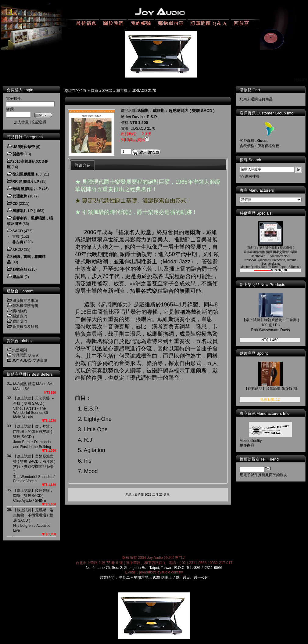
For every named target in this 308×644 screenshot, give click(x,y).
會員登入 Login (20, 90)
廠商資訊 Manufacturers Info (265, 413)
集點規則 (20, 350)
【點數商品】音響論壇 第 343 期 (270, 389)
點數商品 (20, 270)
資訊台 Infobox (20, 341)
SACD (107, 91)
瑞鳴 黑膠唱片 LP (27, 189)
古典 (16, 237)
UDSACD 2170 (144, 91)
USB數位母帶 (24, 147)
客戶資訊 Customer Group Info (267, 113)
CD (15, 204)
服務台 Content (20, 291)
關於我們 (20, 316)
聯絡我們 (20, 321)
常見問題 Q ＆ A (25, 355)
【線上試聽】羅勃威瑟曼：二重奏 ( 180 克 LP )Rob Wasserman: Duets (270, 325)
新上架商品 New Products (263, 285)
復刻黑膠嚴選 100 (27, 174)
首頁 (95, 91)
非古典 (122, 91)
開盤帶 (18, 154)
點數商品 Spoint (254, 353)
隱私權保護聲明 (25, 306)
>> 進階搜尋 (250, 176)
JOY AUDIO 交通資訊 (30, 360)
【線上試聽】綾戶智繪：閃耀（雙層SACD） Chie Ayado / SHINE (33, 496)
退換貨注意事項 (25, 301)
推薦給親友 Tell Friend (259, 459)
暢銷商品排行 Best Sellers (30, 374)
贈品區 (18, 277)
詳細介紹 (83, 165)
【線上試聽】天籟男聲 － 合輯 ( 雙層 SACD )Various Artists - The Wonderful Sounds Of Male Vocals (34, 408)
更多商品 (247, 445)
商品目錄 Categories (25, 137)
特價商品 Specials (256, 213)
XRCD (18, 249)
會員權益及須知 (25, 327)
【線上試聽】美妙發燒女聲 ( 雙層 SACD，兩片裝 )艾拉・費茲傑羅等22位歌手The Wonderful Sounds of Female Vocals (34, 469)
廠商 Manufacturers (257, 190)
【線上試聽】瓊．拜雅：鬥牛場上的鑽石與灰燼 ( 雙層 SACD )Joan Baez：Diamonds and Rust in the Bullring (33, 437)
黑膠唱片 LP (23, 211)
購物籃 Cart (250, 90)
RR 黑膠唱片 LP (26, 182)
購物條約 (20, 311)
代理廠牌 (20, 196)
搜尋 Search (251, 160)
